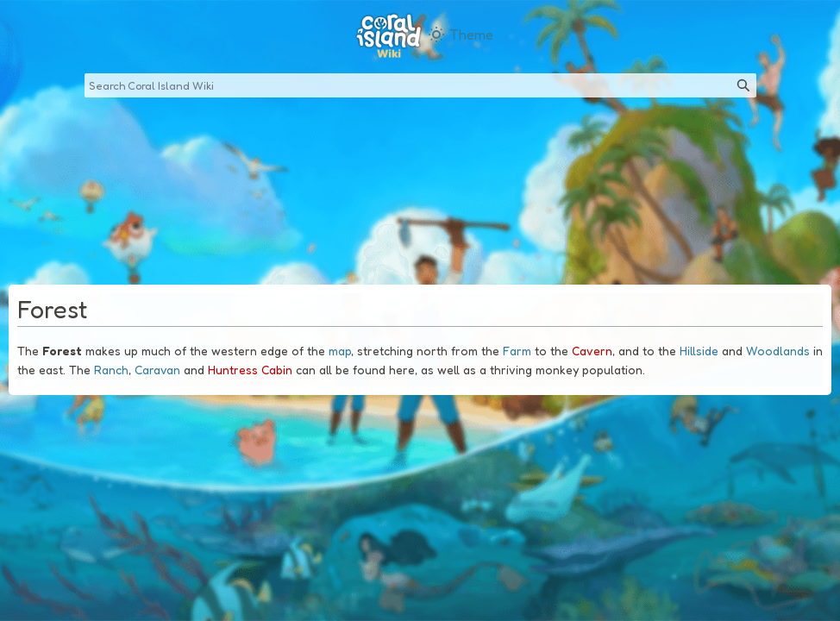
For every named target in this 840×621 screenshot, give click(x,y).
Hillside (699, 351)
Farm (517, 351)
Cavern (592, 351)
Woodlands (778, 351)
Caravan (157, 370)
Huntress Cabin (250, 370)
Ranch (111, 370)
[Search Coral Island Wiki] (420, 85)
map (340, 351)
